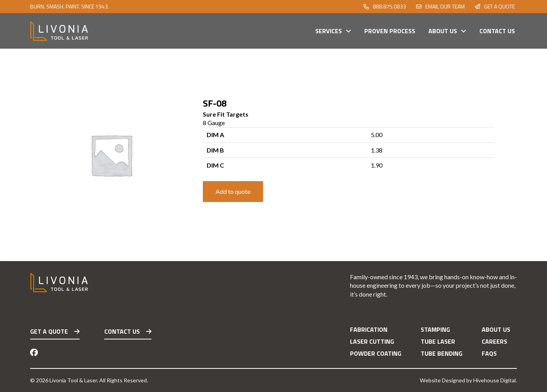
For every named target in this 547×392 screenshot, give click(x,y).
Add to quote (233, 191)
